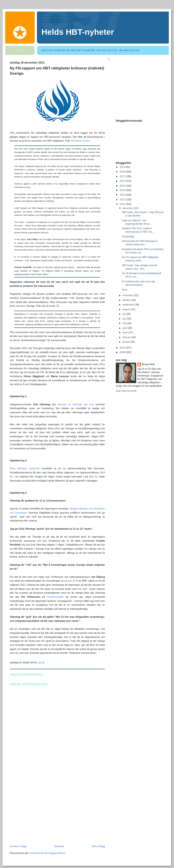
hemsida (77, 404)
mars (126, 332)
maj (125, 323)
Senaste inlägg (18, 846)
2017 (123, 176)
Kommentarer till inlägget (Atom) (47, 853)
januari (127, 342)
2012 (123, 199)
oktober (127, 300)
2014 (123, 190)
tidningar (22, 468)
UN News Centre (80, 141)
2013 (123, 195)
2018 (123, 172)
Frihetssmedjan (55, 597)
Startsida (59, 846)
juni (125, 319)
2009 (123, 352)
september (129, 305)
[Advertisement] (44, 814)
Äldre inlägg (98, 846)
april (125, 328)
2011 (123, 204)
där (86, 404)
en (70, 404)
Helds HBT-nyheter (78, 32)
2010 (123, 348)
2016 (123, 181)
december (128, 208)
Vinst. (125, 290)
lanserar (62, 404)
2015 (123, 186)
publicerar (34, 468)
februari (127, 337)
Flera (13, 468)
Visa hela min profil (126, 391)
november (128, 295)
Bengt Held (148, 364)
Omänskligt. (128, 236)
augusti (127, 309)
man (92, 404)
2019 (123, 167)
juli (124, 314)
